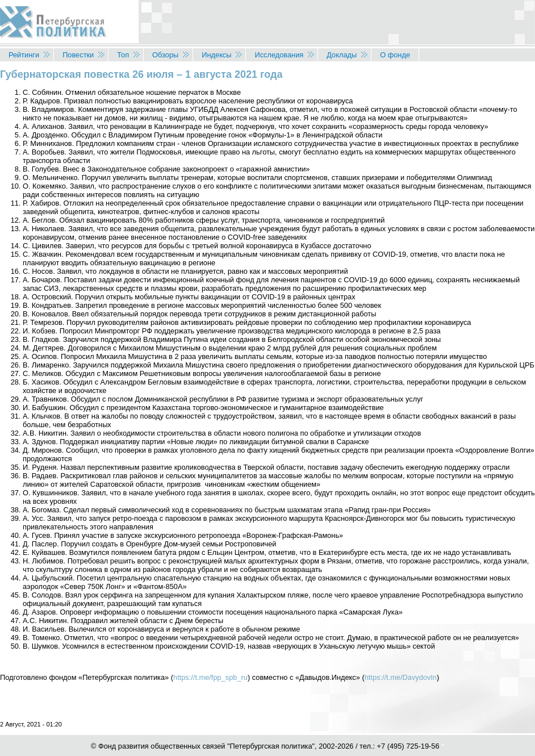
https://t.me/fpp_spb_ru (210, 677)
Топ (123, 55)
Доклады (342, 55)
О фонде (395, 55)
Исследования (279, 55)
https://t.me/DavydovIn (401, 677)
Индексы (216, 55)
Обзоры (165, 55)
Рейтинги (24, 55)
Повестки (78, 55)
